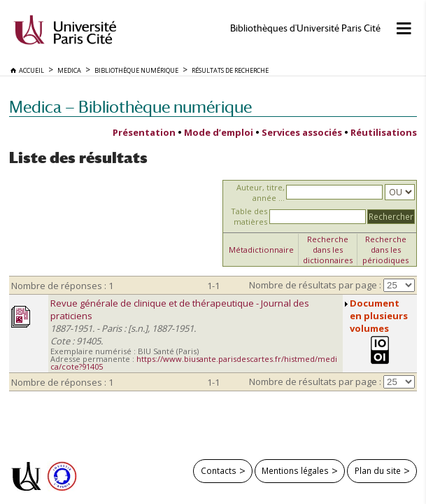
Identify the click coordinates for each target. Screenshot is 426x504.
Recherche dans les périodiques (385, 250)
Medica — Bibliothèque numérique (130, 107)
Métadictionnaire (261, 250)
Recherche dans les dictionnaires (328, 250)
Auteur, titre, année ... (261, 192)
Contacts (219, 470)
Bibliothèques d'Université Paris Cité (305, 28)
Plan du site (378, 470)
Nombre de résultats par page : (315, 285)
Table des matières (249, 216)
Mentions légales (295, 470)
